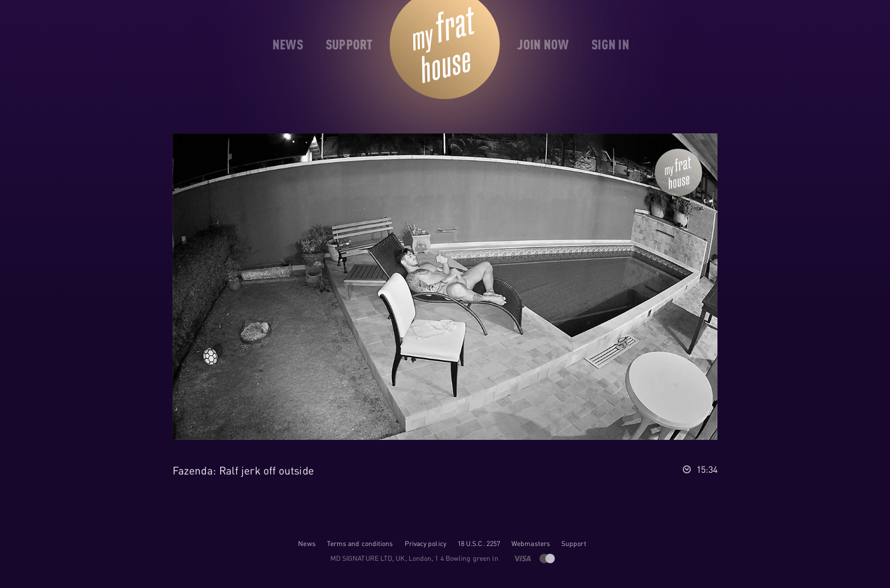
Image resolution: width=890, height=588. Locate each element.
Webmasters (531, 543)
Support (574, 543)
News (307, 543)
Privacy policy (425, 543)
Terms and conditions (360, 543)
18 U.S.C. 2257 (479, 543)
